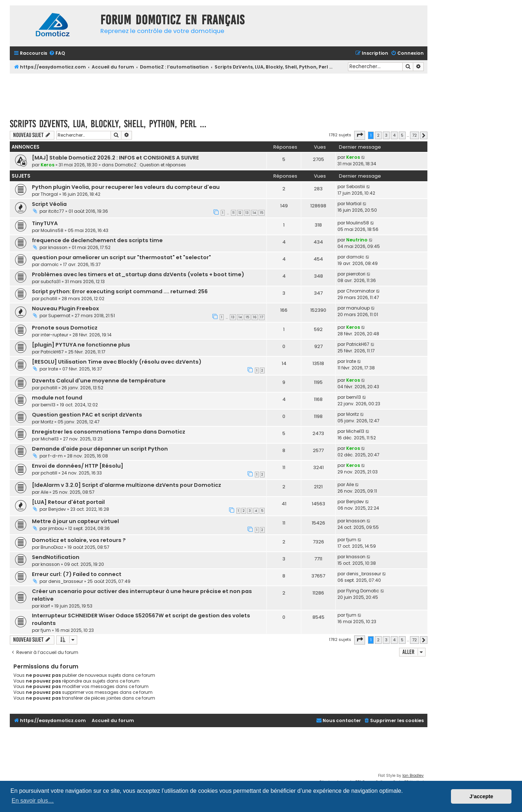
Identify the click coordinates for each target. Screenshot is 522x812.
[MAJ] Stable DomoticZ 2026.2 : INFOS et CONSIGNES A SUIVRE (115, 158)
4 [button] (394, 135)
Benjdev (57, 509)
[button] (360, 135)
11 (233, 213)
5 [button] (402, 135)
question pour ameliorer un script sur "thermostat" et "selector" (121, 257)
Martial (354, 204)
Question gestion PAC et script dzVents (87, 415)
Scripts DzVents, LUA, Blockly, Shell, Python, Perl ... (108, 124)
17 (262, 317)
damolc (50, 264)
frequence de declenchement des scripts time (97, 240)
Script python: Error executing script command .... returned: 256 (120, 291)
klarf (45, 606)
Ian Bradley (413, 776)
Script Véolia (49, 204)
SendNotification (56, 557)
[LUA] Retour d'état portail (68, 502)
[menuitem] (57, 53)
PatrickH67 (52, 352)
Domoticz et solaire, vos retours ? (79, 540)
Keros (47, 165)
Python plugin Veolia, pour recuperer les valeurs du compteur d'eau (126, 187)
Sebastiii (356, 187)
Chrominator (361, 291)
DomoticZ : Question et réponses (150, 165)
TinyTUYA (45, 223)
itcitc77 (56, 211)
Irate (53, 369)
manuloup (358, 308)
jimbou (56, 528)
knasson (58, 247)
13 (247, 213)
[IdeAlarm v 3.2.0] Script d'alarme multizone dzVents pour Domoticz (127, 485)
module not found (57, 398)
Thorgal (49, 194)
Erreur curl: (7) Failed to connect (77, 574)
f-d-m (55, 456)
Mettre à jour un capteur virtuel (75, 521)
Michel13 (50, 439)
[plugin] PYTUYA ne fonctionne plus (81, 345)
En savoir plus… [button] (33, 801)
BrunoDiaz (52, 547)
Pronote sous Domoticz (65, 328)
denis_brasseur (66, 581)
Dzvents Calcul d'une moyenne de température (99, 381)
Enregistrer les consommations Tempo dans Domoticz (109, 432)
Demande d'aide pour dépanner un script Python (100, 449)
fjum (351, 540)
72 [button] (415, 135)
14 (254, 213)
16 (255, 317)
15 (262, 213)
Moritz (47, 422)
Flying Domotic (363, 591)
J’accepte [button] (481, 796)
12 (240, 213)
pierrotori (356, 274)
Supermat (59, 316)
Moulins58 (52, 230)
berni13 (48, 405)
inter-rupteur (54, 335)
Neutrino (357, 240)
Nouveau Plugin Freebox (65, 308)
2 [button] (378, 135)
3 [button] (386, 135)
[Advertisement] (219, 94)
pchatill (49, 299)
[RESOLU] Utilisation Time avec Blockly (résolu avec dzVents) (117, 362)
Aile (44, 492)
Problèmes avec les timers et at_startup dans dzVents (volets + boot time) (138, 274)
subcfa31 (51, 281)
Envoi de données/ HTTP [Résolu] (78, 466)
